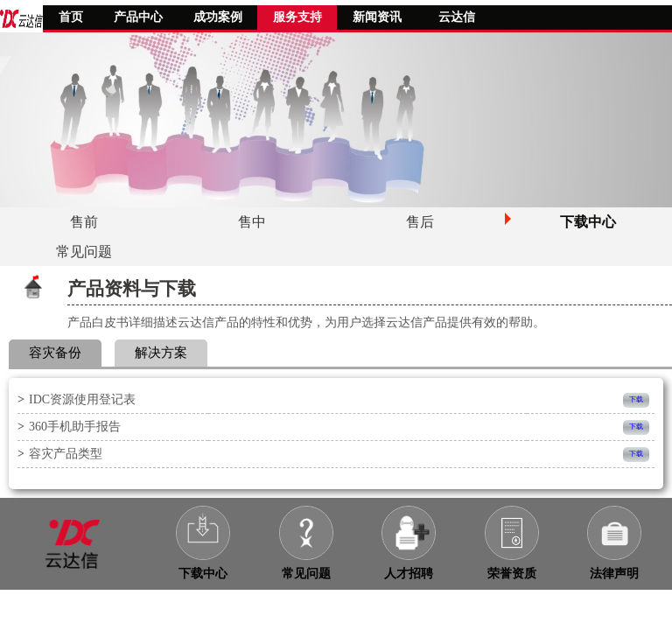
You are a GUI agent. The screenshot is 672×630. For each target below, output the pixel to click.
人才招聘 (409, 574)
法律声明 (614, 574)
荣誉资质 (512, 574)
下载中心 (203, 574)
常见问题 (306, 574)
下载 (636, 399)
